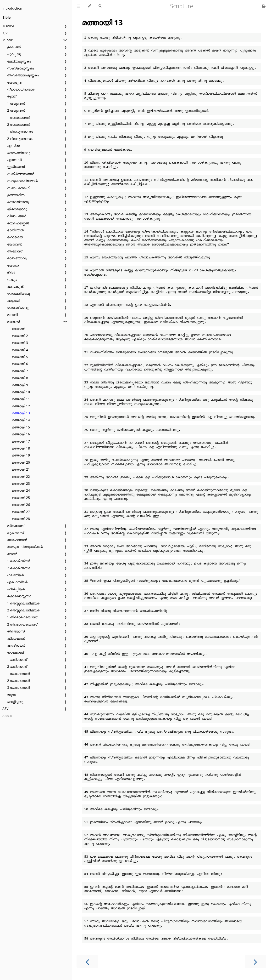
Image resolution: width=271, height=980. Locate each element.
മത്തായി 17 (21, 441)
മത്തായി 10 (21, 392)
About (7, 716)
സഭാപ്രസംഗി (19, 188)
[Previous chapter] (87, 961)
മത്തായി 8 (20, 378)
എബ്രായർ (16, 645)
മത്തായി (14, 322)
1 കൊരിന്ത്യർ (19, 561)
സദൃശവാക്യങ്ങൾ (22, 181)
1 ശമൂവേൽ (16, 103)
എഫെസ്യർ (17, 582)
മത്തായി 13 (21, 413)
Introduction (12, 8)
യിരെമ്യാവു (17, 209)
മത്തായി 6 (20, 364)
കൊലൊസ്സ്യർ (19, 596)
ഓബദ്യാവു (17, 258)
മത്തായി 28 (21, 519)
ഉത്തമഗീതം (16, 195)
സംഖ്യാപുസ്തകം (21, 68)
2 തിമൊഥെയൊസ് (22, 624)
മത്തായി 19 (21, 455)
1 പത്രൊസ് (17, 659)
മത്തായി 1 (20, 328)
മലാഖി (12, 315)
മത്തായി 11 (21, 399)
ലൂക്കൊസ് (15, 533)
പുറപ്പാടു (14, 54)
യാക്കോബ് (15, 652)
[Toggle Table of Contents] (78, 6)
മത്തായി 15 (21, 427)
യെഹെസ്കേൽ (18, 223)
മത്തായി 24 (21, 490)
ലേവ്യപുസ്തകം (19, 61)
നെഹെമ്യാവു (19, 153)
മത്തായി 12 (21, 406)
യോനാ (13, 265)
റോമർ (12, 554)
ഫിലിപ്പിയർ (16, 589)
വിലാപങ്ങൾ (17, 216)
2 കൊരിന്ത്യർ (19, 568)
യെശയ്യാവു (18, 202)
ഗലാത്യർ (15, 575)
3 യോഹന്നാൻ (19, 687)
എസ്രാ (13, 145)
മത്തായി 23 (21, 483)
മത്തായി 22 (21, 476)
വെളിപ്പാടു (15, 702)
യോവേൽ (15, 244)
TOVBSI (8, 26)
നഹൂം (12, 279)
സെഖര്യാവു (18, 307)
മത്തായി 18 (21, 448)
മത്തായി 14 (21, 420)
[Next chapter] (255, 961)
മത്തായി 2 (20, 336)
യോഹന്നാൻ (17, 540)
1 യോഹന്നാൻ (19, 674)
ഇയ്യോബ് (16, 167)
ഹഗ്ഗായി (14, 300)
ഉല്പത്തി (14, 47)
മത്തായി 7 (20, 371)
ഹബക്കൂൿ (15, 286)
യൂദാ (11, 695)
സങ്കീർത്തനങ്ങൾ (21, 174)
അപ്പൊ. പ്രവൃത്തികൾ (25, 547)
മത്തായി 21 (21, 469)
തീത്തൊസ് (16, 631)
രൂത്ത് (12, 96)
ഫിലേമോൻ (16, 638)
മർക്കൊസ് (16, 526)
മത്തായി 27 (21, 512)
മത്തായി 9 (20, 385)
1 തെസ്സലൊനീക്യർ (23, 603)
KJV (5, 33)
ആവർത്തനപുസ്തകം (23, 75)
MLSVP (8, 40)
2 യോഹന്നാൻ (19, 681)
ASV (5, 709)
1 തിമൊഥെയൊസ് (22, 617)
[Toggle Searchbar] (100, 6)
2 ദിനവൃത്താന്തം (20, 139)
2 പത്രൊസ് (17, 666)
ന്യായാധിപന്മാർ (21, 89)
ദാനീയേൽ (15, 230)
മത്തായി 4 (20, 350)
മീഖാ (11, 272)
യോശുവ (14, 82)
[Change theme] (89, 6)
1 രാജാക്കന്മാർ (19, 117)
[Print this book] (264, 6)
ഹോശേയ (15, 237)
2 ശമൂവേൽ (16, 110)
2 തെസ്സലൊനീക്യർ (23, 610)
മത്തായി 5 (20, 357)
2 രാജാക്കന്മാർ (19, 124)
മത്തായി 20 (21, 462)
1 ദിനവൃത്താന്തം (20, 131)
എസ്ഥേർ (14, 160)
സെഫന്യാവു (19, 293)
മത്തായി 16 (21, 434)
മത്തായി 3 (20, 343)
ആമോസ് (15, 251)
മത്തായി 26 (21, 504)
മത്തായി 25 (21, 498)
